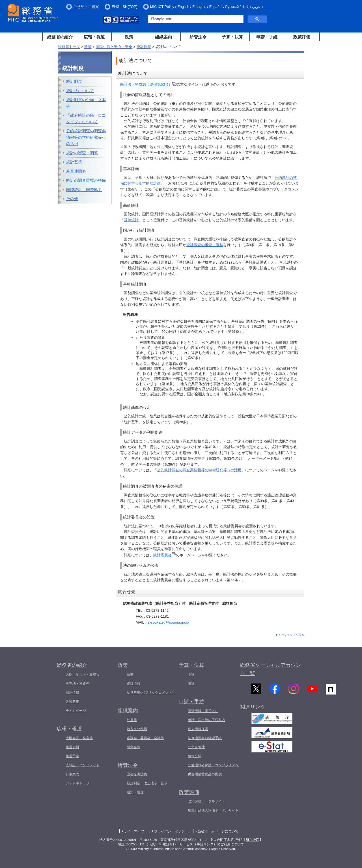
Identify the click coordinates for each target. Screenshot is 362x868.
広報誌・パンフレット (83, 765)
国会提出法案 (137, 774)
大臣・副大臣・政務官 (83, 674)
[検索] (195, 19)
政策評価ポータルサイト (206, 801)
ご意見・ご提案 (86, 7)
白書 (130, 674)
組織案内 (163, 37)
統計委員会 (165, 555)
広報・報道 (94, 37)
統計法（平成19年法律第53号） (148, 84)
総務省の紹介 (60, 37)
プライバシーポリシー (171, 831)
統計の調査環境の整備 (86, 180)
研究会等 (133, 747)
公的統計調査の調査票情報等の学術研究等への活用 (199, 470)
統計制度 (144, 47)
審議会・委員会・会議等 (145, 738)
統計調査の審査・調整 (205, 245)
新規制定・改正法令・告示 (147, 783)
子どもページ (76, 711)
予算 (191, 674)
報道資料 (72, 747)
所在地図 (253, 840)
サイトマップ (134, 831)
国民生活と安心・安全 (114, 47)
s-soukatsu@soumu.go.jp (168, 622)
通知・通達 (135, 792)
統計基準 (74, 162)
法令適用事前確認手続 (205, 738)
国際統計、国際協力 (84, 190)
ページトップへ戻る (291, 635)
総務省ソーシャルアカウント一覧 (270, 669)
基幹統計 (131, 220)
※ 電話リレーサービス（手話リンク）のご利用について (201, 844)
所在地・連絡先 (77, 683)
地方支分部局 (137, 729)
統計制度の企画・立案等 (86, 103)
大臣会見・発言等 (79, 738)
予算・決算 (232, 37)
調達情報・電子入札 (203, 711)
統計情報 (133, 683)
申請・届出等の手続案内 (206, 720)
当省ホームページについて (218, 831)
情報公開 (195, 756)
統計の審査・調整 (82, 153)
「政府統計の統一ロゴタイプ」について (86, 119)
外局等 (132, 720)
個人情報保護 (198, 729)
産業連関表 (76, 171)
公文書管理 (196, 747)
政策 (129, 37)
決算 (191, 683)
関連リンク (253, 709)
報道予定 (72, 756)
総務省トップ (69, 47)
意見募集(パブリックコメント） (151, 693)
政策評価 (302, 37)
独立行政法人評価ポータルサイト (213, 810)
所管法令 (198, 37)
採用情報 (72, 693)
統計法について (80, 91)
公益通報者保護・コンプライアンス (213, 769)
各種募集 (72, 702)
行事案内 (72, 774)
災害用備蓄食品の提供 (205, 774)
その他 (72, 199)
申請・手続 (267, 37)
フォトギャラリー (79, 783)
